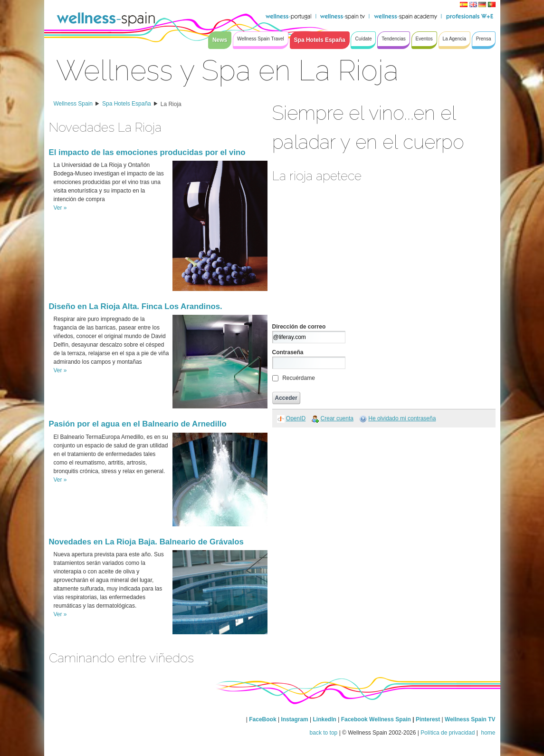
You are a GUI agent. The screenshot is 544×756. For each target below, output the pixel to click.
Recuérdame (299, 378)
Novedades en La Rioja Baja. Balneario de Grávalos (146, 542)
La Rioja (171, 104)
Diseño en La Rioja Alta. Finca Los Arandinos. (136, 306)
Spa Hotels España (127, 104)
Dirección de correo (299, 327)
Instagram (294, 719)
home (487, 733)
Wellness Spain (73, 104)
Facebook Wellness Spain (376, 719)
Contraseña (288, 352)
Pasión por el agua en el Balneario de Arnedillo (138, 424)
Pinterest (429, 719)
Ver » (60, 208)
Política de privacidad (448, 733)
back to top (324, 733)
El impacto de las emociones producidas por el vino (147, 152)
